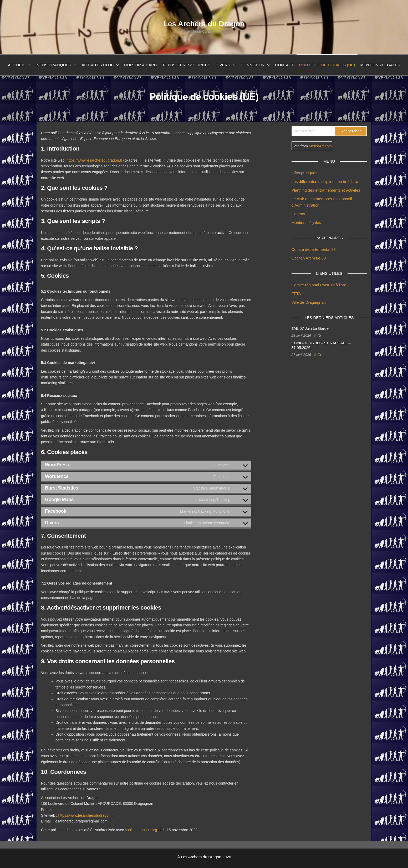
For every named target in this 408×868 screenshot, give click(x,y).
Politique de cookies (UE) (327, 65)
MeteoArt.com (320, 146)
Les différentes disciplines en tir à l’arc (325, 181)
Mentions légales (380, 65)
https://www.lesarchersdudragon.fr (94, 160)
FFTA (296, 294)
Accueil (16, 65)
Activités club (98, 65)
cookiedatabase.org (141, 830)
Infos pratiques (53, 65)
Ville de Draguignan (309, 302)
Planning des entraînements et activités (326, 190)
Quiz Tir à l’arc (141, 65)
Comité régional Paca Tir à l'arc (319, 285)
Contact (284, 65)
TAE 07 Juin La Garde (310, 328)
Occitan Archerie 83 (309, 258)
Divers (223, 65)
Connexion (253, 65)
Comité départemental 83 (314, 249)
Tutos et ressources (186, 65)
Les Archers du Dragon (204, 24)
